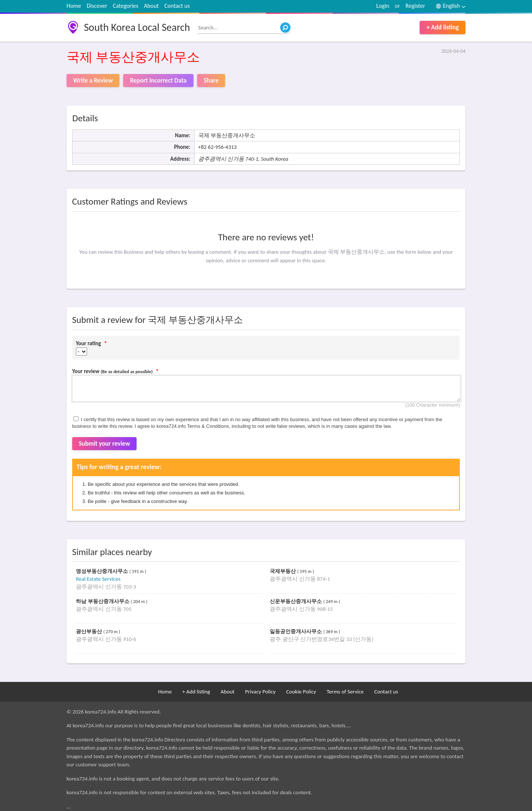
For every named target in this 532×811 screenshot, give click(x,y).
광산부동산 (90, 632)
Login (383, 6)
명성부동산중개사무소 (103, 571)
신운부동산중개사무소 (297, 601)
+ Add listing (443, 27)
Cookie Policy (301, 692)
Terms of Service (345, 692)
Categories (126, 6)
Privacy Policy (260, 692)
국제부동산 (283, 571)
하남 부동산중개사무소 (103, 601)
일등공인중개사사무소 (297, 632)
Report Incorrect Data (158, 81)
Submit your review (105, 444)
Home (74, 6)
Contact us (177, 6)
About (151, 6)
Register (415, 6)
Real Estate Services (98, 579)
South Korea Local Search (137, 27)
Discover (97, 6)
